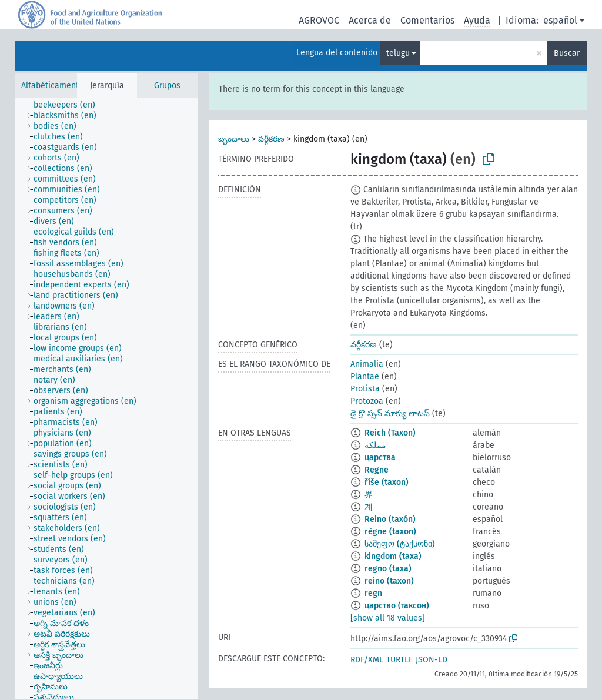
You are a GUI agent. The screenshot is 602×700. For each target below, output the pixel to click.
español (560, 20)
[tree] (106, 398)
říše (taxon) (387, 482)
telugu (398, 53)
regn (373, 593)
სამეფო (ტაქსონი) (400, 544)
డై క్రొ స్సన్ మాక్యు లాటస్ (390, 413)
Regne (377, 470)
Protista (365, 389)
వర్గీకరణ (271, 139)
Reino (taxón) (390, 519)
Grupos (167, 86)
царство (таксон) (397, 606)
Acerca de (370, 20)
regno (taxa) (388, 569)
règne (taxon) (390, 532)
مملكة (375, 445)
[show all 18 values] (388, 618)
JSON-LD (432, 660)
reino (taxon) (389, 581)
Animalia (367, 364)
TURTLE (399, 660)
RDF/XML (367, 660)
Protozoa (367, 401)
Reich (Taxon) (390, 433)
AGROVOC (319, 20)
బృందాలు (234, 139)
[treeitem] (69, 105)
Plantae (365, 376)
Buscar (567, 53)
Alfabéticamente (52, 86)
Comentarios (427, 20)
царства (380, 458)
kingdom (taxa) (393, 556)
